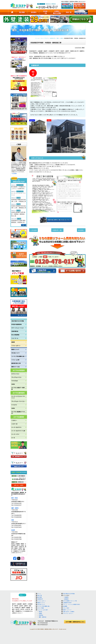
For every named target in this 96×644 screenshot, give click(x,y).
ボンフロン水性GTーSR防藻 (18, 388)
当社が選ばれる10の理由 (18, 321)
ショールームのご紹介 (81, 12)
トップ (12, 12)
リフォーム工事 (15, 360)
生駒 (13, 520)
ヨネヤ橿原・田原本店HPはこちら (75, 622)
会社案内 (34, 12)
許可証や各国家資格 (16, 324)
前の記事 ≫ (81, 230)
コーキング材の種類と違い (18, 356)
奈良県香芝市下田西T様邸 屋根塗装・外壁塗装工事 (19, 221)
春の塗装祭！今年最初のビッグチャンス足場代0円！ (18, 188)
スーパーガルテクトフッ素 (18, 431)
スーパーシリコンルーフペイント (18, 194)
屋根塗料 (66, 599)
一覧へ (23, 225)
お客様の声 (40, 599)
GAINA (13, 384)
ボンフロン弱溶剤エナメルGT (18, 412)
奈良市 (13, 530)
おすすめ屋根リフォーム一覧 (70, 601)
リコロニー (14, 420)
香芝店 (40, 612)
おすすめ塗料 (66, 595)
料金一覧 (69, 12)
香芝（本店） (15, 498)
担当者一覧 (45, 12)
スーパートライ (15, 434)
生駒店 (40, 613)
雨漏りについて (15, 349)
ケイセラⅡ (14, 405)
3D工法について (15, 353)
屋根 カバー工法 (15, 367)
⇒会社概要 (14, 173)
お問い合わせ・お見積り (69, 612)
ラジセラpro (15, 381)
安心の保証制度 (15, 335)
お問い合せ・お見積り (19, 485)
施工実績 (22, 12)
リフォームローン (16, 346)
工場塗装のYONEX (67, 603)
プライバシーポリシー (68, 613)
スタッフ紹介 (66, 608)
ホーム (39, 594)
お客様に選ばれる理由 (57, 12)
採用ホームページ (67, 610)
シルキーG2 (14, 424)
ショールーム (15, 338)
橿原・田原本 (15, 508)
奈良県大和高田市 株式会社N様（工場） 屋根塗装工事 (19, 207)
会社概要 (65, 606)
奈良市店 (41, 615)
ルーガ (13, 438)
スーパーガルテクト (16, 427)
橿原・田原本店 (43, 617)
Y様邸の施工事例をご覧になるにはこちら (56, 220)
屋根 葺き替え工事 (16, 363)
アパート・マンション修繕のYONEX (71, 604)
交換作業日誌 (15, 331)
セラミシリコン (15, 374)
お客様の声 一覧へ (57, 230)
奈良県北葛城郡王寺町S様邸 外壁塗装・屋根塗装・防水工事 (18, 214)
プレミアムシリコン (16, 377)
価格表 (13, 342)
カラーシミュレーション (18, 328)
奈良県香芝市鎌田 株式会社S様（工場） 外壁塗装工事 (19, 200)
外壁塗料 (66, 597)
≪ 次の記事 (34, 230)
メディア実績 (41, 608)
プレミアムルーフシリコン (18, 401)
